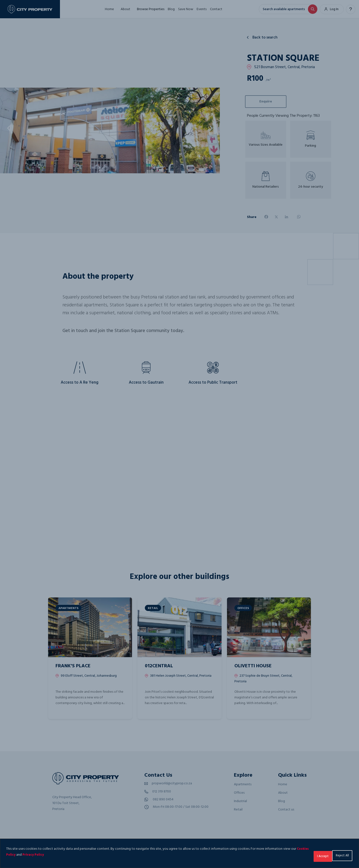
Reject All (310, 855)
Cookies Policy (24, 855)
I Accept (339, 855)
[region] (179, 853)
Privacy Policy (54, 855)
